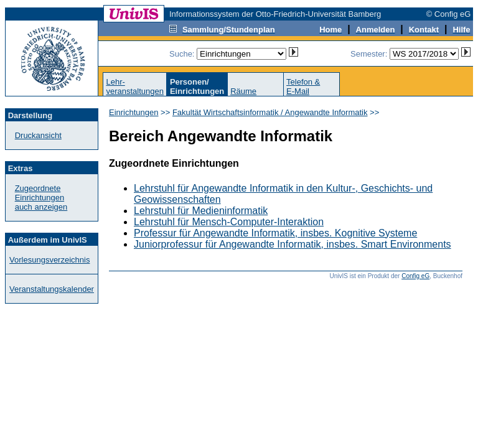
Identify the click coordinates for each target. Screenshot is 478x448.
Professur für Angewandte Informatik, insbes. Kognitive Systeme (275, 233)
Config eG (415, 276)
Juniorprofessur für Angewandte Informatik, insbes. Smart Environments (293, 244)
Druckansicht (38, 135)
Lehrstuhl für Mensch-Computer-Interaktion (229, 222)
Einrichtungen (134, 112)
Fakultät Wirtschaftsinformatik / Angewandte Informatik (270, 112)
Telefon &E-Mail (303, 86)
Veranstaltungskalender (52, 289)
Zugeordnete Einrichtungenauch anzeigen (41, 198)
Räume (243, 91)
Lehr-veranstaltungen (135, 86)
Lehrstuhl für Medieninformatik (201, 211)
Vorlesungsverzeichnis (49, 260)
